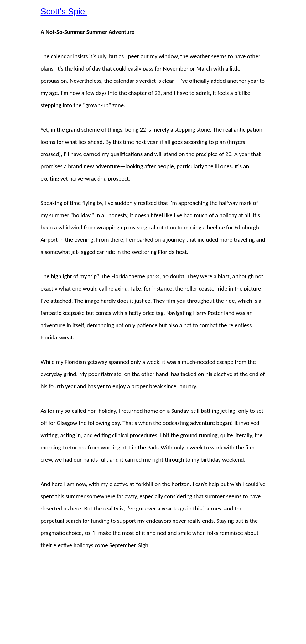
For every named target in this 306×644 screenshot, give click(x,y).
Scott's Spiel (64, 12)
